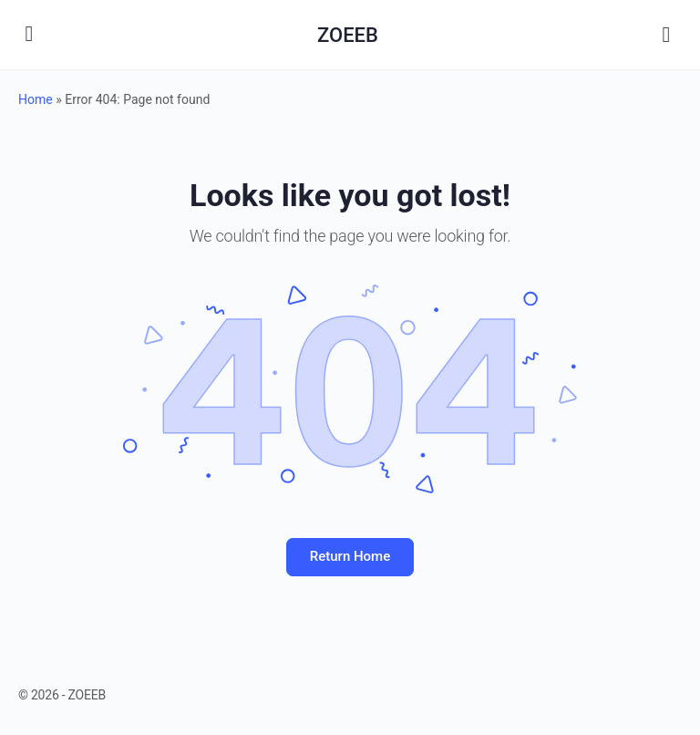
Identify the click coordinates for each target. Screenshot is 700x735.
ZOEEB (348, 35)
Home (36, 99)
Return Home (350, 556)
